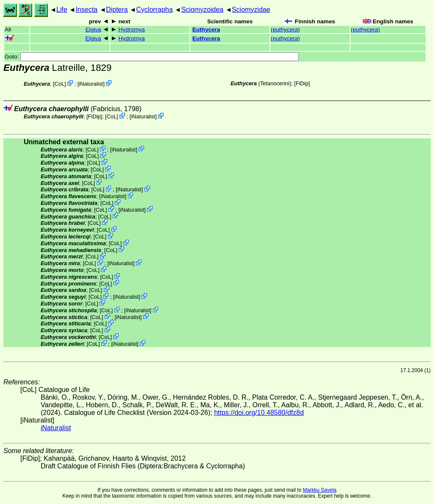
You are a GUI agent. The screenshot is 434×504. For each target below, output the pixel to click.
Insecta (86, 10)
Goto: (152, 57)
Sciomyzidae (251, 10)
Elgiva (93, 29)
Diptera (117, 10)
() (285, 29)
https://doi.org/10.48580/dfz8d (259, 413)
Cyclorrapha (154, 10)
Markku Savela (319, 490)
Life (62, 10)
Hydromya (132, 29)
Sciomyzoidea (202, 10)
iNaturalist (91, 84)
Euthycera (206, 29)
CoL (60, 84)
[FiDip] (302, 83)
